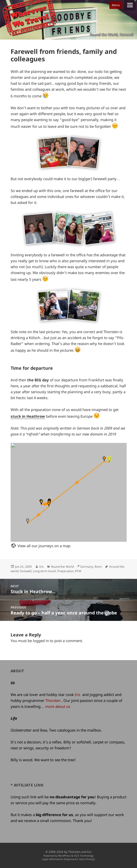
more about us (58, 706)
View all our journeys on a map (44, 546)
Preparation (65, 571)
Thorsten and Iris (80, 852)
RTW (78, 571)
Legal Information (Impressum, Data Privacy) (68, 859)
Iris (41, 567)
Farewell (26, 571)
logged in (41, 641)
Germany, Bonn (91, 567)
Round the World (62, 567)
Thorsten (53, 700)
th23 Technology (84, 856)
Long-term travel (44, 571)
